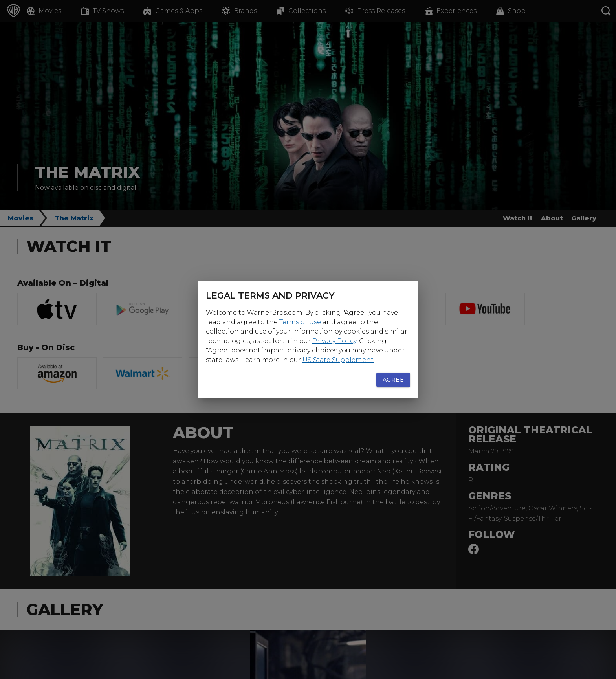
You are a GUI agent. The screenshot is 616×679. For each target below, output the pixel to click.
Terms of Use (300, 322)
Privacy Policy (334, 341)
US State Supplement (338, 360)
